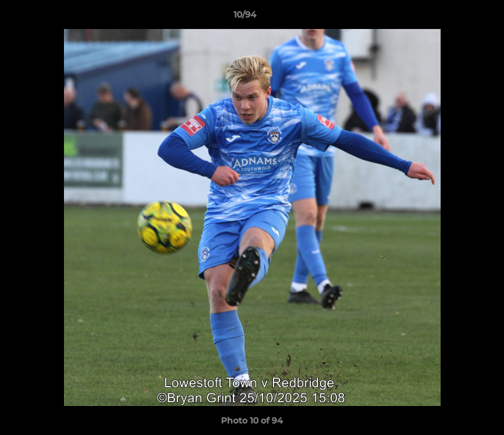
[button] (453, 18)
